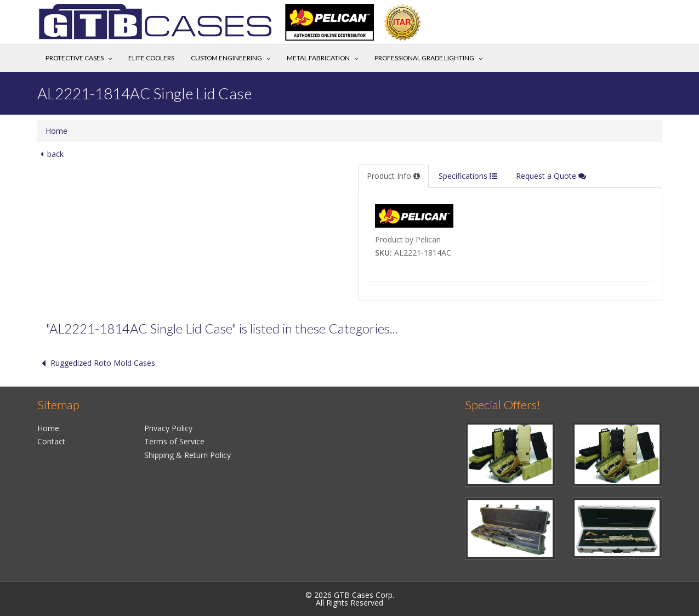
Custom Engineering (226, 58)
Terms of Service (174, 441)
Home (56, 131)
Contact (51, 441)
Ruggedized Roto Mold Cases (96, 363)
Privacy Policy (168, 428)
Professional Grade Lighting (424, 58)
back (50, 154)
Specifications (468, 176)
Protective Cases (75, 58)
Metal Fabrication (318, 58)
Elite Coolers (151, 58)
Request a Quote (551, 176)
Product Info (393, 176)
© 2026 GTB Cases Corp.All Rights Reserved (350, 599)
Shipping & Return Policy (187, 455)
